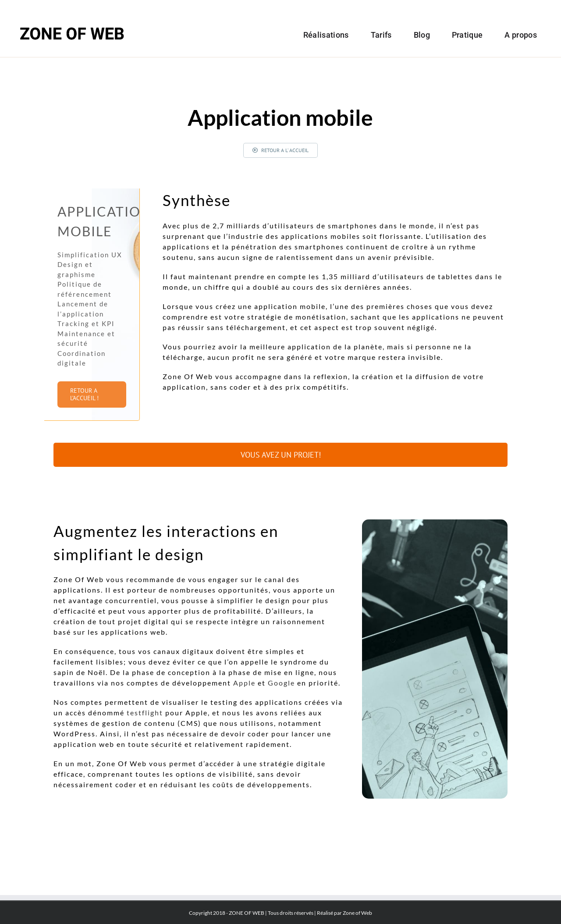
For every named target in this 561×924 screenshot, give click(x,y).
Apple (244, 683)
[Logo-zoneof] (72, 23)
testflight (145, 713)
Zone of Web (357, 913)
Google (281, 683)
